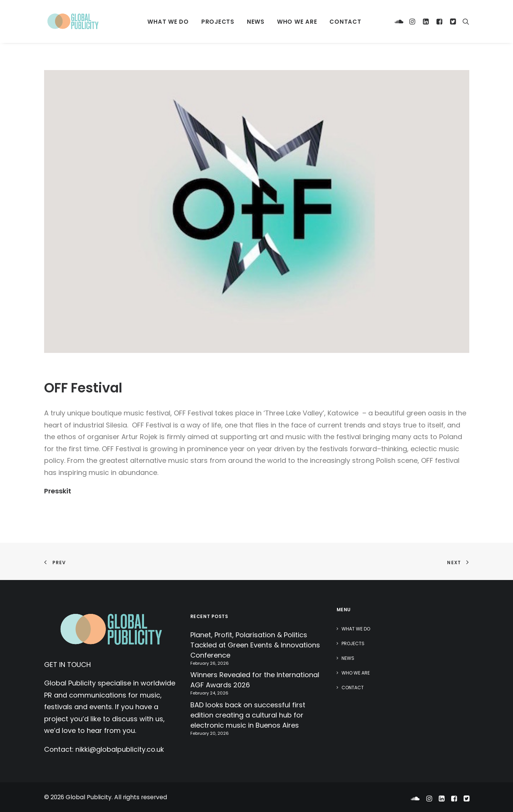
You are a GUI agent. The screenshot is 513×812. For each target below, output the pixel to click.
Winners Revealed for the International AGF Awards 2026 (255, 680)
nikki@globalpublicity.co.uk (120, 749)
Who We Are (297, 22)
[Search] (464, 21)
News (256, 22)
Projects (218, 22)
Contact (345, 22)
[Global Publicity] (73, 21)
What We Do (168, 22)
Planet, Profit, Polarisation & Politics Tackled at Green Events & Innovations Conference (255, 645)
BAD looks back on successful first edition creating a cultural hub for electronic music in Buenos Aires (248, 715)
